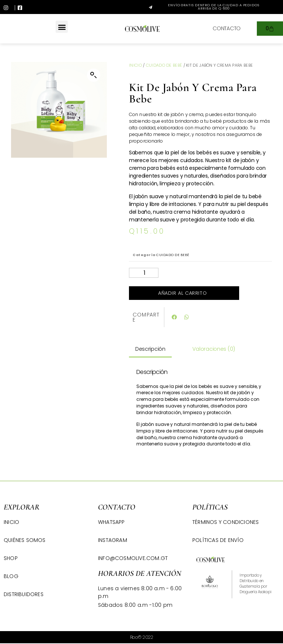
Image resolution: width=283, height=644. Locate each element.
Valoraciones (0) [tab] (214, 349)
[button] (208, 7)
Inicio (135, 65)
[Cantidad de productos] (144, 273)
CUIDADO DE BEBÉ (164, 65)
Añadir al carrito (182, 293)
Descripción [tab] (150, 349)
